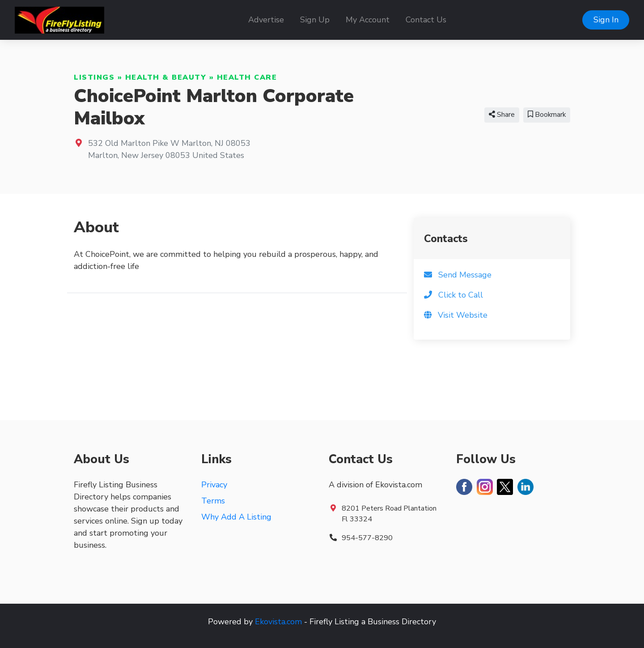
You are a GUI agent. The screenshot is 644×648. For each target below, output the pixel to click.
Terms (213, 501)
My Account (368, 20)
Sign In (606, 20)
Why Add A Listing (236, 517)
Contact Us (426, 20)
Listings (94, 77)
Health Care (247, 77)
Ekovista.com (278, 622)
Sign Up (315, 20)
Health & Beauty (166, 77)
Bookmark (547, 115)
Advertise (266, 20)
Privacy (214, 485)
